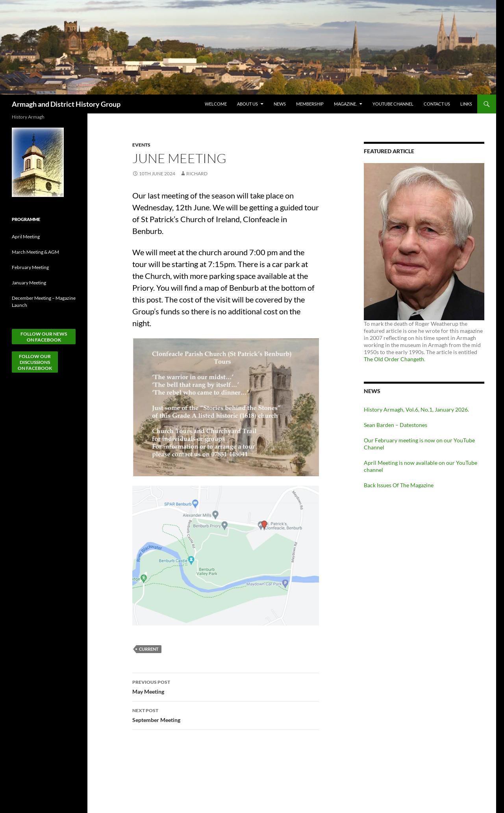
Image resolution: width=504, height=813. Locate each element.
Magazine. (345, 104)
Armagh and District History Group (66, 104)
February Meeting (30, 267)
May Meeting (226, 686)
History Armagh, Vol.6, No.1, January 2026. (416, 409)
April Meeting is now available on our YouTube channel (421, 466)
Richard (197, 174)
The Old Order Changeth (394, 359)
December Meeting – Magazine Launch (44, 302)
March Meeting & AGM (35, 252)
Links (466, 104)
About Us (247, 104)
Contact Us (437, 104)
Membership (310, 104)
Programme (26, 219)
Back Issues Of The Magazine (399, 485)
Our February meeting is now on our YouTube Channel (419, 444)
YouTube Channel (393, 104)
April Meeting (26, 237)
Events (141, 145)
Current (149, 649)
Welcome (216, 104)
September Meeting (226, 715)
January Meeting (29, 283)
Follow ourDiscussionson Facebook (35, 362)
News (280, 104)
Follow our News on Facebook (44, 337)
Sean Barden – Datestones (396, 425)
